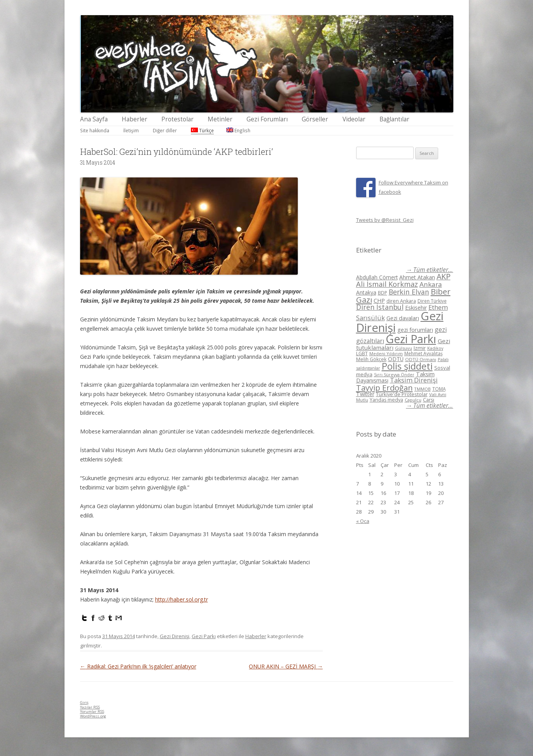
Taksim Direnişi (414, 380)
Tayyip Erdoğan (384, 388)
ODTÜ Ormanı (421, 359)
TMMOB (423, 389)
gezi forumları (415, 330)
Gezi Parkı (204, 636)
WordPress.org (93, 716)
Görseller (315, 119)
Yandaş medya (386, 400)
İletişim (131, 130)
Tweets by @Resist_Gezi (385, 220)
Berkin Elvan (409, 292)
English (238, 130)
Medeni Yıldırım (386, 353)
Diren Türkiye (432, 301)
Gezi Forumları (267, 119)
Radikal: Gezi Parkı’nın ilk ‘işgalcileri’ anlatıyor (138, 666)
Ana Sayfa (94, 119)
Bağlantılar (394, 119)
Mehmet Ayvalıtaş (424, 353)
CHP (379, 300)
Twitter (365, 394)
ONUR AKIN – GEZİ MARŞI (286, 666)
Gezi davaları (403, 318)
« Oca (363, 521)
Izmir (420, 348)
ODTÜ (396, 359)
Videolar (354, 119)
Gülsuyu (404, 348)
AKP (444, 276)
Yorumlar (92, 711)
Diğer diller (165, 130)
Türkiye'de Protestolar (402, 394)
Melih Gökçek (371, 359)
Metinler (220, 119)
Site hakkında (95, 130)
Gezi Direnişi (175, 636)
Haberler (135, 119)
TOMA (439, 389)
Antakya (366, 292)
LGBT (362, 353)
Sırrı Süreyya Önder (394, 375)
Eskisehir (416, 308)
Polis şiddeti (407, 366)
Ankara (431, 284)
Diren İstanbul (380, 307)
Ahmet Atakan (417, 277)
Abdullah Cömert (377, 277)
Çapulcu (413, 400)
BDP (383, 293)
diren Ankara (401, 301)
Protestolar (177, 119)
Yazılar (90, 707)
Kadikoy (435, 348)
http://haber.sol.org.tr (182, 599)
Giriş (84, 703)
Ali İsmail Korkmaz (387, 284)
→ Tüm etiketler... (429, 270)
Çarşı (429, 400)
